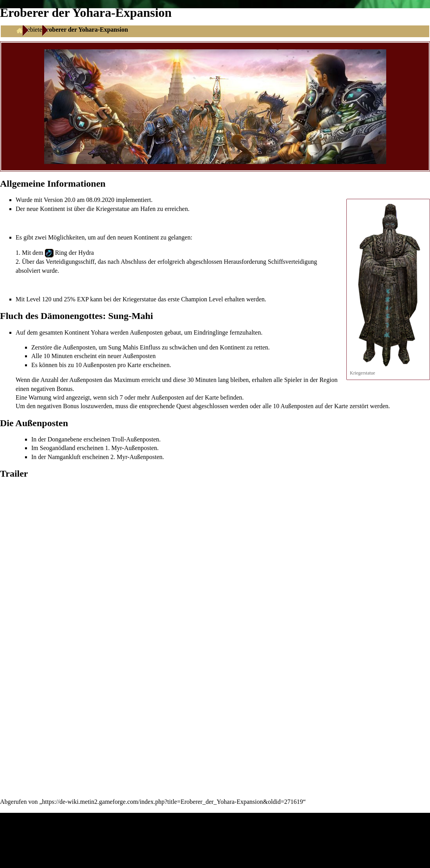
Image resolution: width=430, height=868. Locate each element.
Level (33, 299)
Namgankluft (64, 457)
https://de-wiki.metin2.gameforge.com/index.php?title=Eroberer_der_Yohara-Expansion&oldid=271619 (173, 802)
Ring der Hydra (75, 253)
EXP (83, 299)
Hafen (148, 209)
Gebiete (32, 30)
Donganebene (65, 439)
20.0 (70, 200)
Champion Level (202, 299)
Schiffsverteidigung (292, 262)
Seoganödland (58, 448)
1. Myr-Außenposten (131, 448)
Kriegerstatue (113, 209)
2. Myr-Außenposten (137, 457)
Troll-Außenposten (135, 439)
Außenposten (146, 332)
